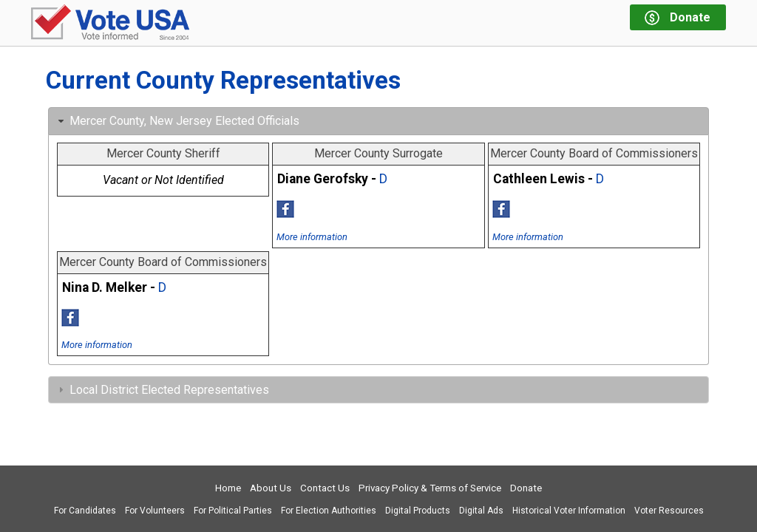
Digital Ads (481, 511)
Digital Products (418, 511)
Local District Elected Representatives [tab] (162, 390)
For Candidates (85, 511)
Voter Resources (669, 511)
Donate (526, 488)
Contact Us (325, 488)
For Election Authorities (329, 511)
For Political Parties (233, 511)
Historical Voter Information (569, 511)
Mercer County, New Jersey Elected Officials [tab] (177, 121)
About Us (271, 488)
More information (312, 237)
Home (228, 488)
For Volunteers (155, 511)
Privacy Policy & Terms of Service (430, 488)
